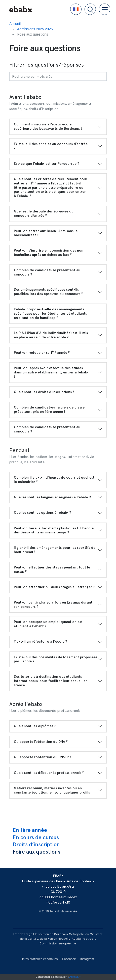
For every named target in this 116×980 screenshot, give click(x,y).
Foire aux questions (37, 852)
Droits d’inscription (36, 844)
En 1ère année (30, 830)
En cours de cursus (36, 837)
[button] (76, 9)
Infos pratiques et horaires (40, 959)
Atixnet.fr (75, 977)
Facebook (69, 959)
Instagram (87, 959)
